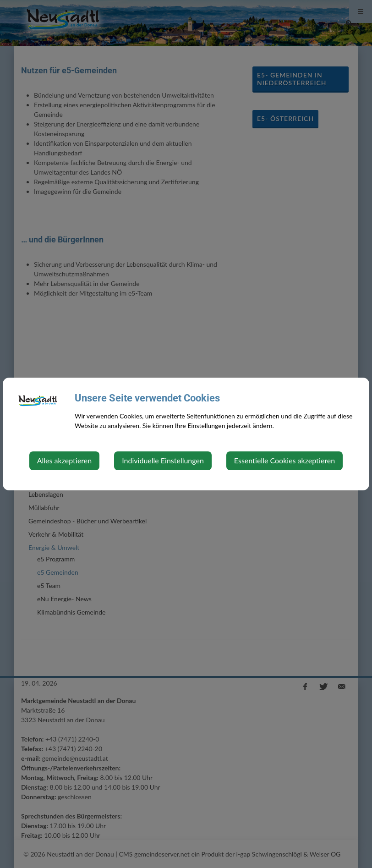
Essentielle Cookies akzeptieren (284, 460)
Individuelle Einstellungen (163, 460)
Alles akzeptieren (64, 460)
